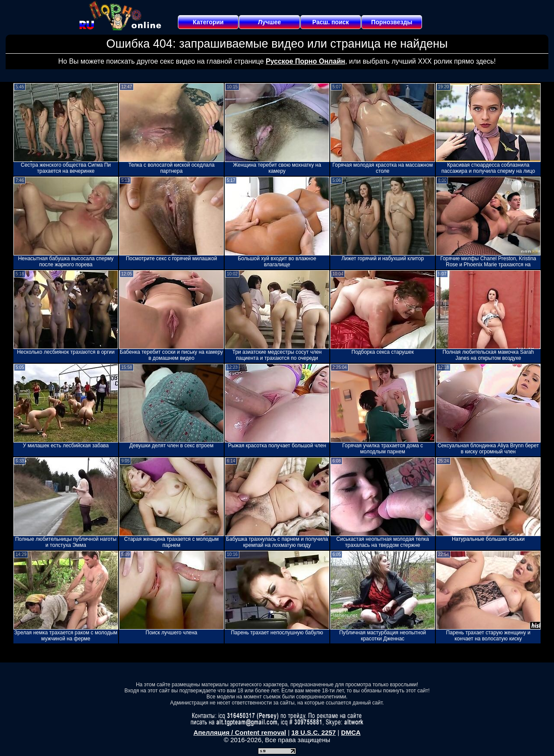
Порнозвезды (392, 22)
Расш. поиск (330, 22)
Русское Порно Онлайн (305, 61)
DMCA (351, 732)
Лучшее (269, 22)
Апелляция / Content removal (240, 732)
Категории (208, 22)
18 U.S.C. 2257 (314, 732)
